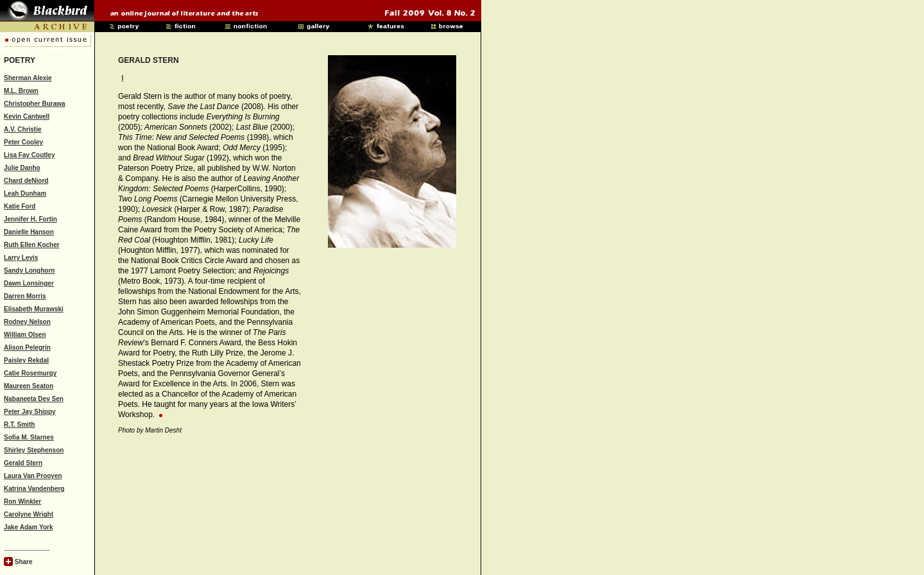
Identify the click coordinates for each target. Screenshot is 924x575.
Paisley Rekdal (26, 360)
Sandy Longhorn (29, 270)
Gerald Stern (23, 463)
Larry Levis (21, 258)
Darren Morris (25, 296)
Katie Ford (20, 206)
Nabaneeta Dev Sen (34, 399)
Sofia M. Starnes (29, 437)
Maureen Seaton (29, 386)
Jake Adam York (29, 527)
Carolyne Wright (29, 514)
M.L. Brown (21, 91)
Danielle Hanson (29, 232)
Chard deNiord (26, 181)
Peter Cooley (23, 142)
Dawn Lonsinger (29, 283)
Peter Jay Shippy (30, 412)
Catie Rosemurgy (30, 373)
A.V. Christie (23, 129)
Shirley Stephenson (34, 450)
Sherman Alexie (28, 78)
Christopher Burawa (35, 104)
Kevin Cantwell (27, 116)
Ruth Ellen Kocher (32, 245)
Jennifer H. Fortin (30, 219)
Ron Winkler (22, 502)
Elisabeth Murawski (34, 309)
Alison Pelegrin (27, 348)
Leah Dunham (25, 193)
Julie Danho (22, 168)
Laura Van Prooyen (33, 476)
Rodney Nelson (27, 322)
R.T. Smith (19, 425)
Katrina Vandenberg (34, 489)
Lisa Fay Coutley (29, 155)
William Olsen (25, 335)
